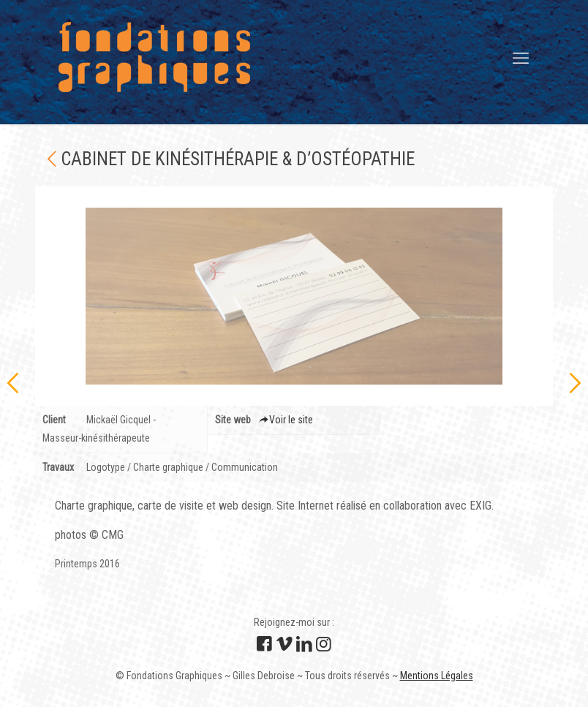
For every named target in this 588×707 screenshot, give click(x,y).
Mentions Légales (437, 676)
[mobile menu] (521, 58)
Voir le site (286, 420)
